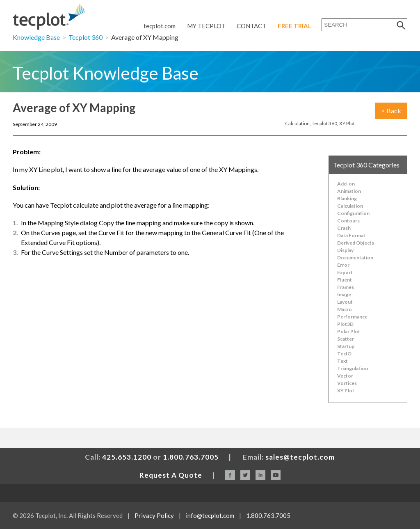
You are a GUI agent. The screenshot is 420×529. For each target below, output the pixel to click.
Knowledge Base (36, 37)
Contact (251, 26)
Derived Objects (356, 243)
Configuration (353, 213)
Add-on (346, 184)
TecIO (344, 354)
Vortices (347, 383)
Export (345, 272)
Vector (345, 376)
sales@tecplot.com (300, 457)
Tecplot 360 (86, 37)
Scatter (346, 339)
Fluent (345, 280)
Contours (348, 221)
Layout (345, 302)
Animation (349, 191)
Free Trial (294, 26)
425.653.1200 (127, 457)
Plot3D (345, 324)
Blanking (347, 198)
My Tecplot (206, 26)
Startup (346, 346)
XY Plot (347, 123)
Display (345, 250)
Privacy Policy (154, 515)
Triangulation (353, 368)
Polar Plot (349, 331)
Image (344, 294)
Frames (346, 287)
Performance (352, 317)
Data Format (351, 235)
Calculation (297, 123)
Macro (345, 309)
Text (342, 361)
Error (343, 265)
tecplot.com (160, 26)
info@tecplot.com (210, 515)
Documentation (355, 258)
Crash (344, 228)
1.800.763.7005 (191, 457)
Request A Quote (171, 475)
